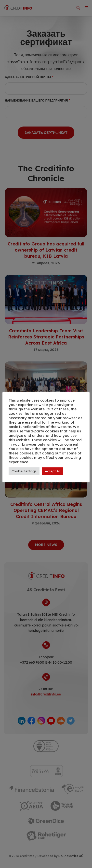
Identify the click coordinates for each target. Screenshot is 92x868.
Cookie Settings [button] (24, 471)
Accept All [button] (53, 471)
